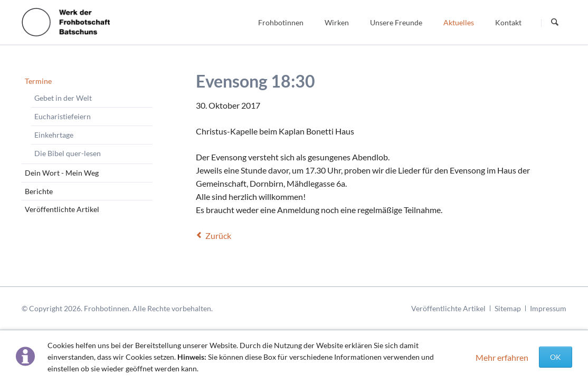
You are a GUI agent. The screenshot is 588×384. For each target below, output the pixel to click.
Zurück (218, 236)
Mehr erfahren (502, 357)
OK (556, 357)
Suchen (555, 23)
